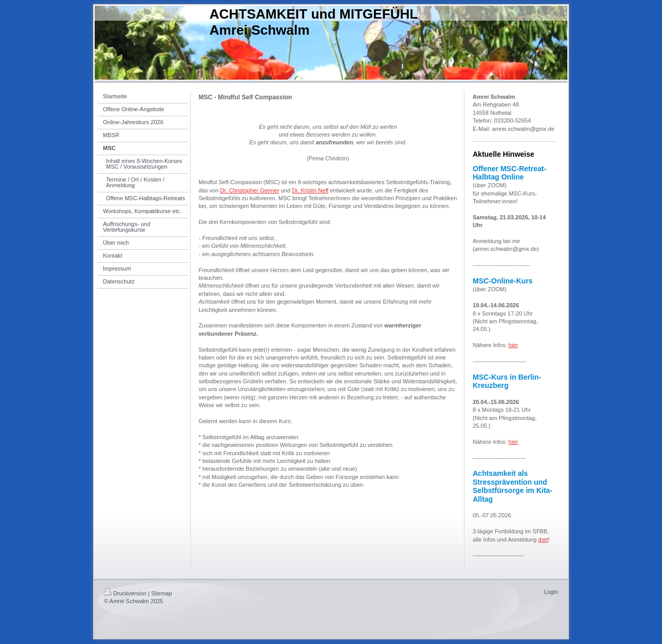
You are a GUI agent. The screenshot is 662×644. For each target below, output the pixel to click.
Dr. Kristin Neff (310, 190)
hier (513, 345)
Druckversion (125, 593)
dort (543, 540)
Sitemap (161, 593)
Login (551, 592)
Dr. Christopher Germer (250, 190)
